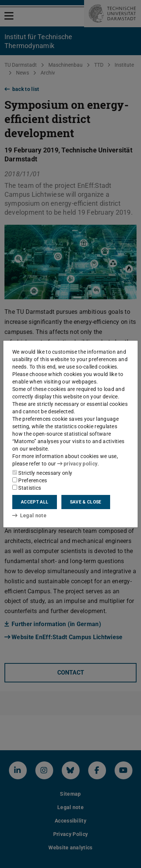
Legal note (29, 515)
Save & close (86, 502)
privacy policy (77, 464)
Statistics (27, 488)
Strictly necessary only (42, 473)
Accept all (35, 502)
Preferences (30, 480)
